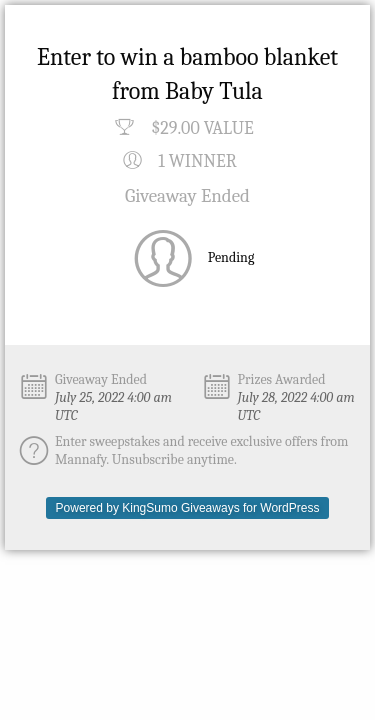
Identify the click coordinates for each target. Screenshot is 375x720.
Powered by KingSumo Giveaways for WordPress (188, 508)
